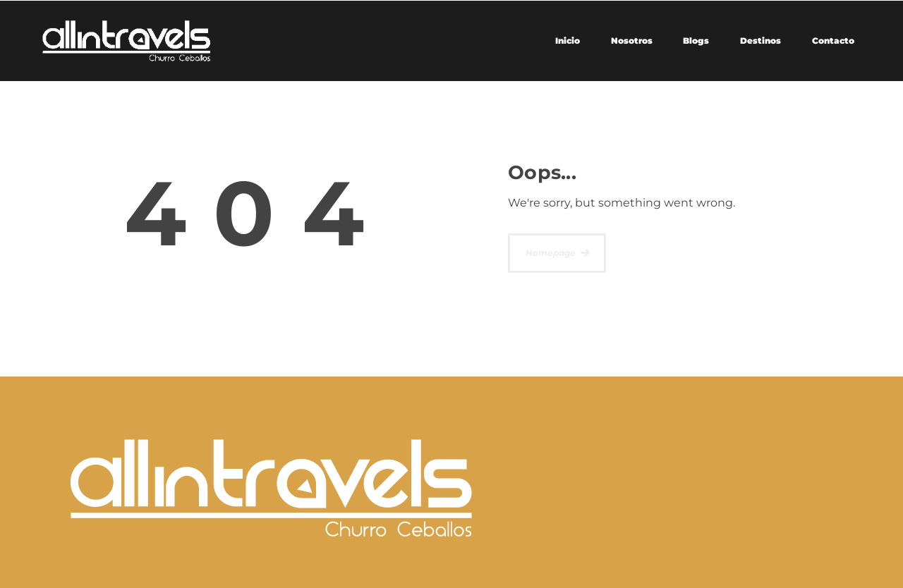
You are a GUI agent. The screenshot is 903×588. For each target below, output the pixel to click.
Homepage (551, 253)
